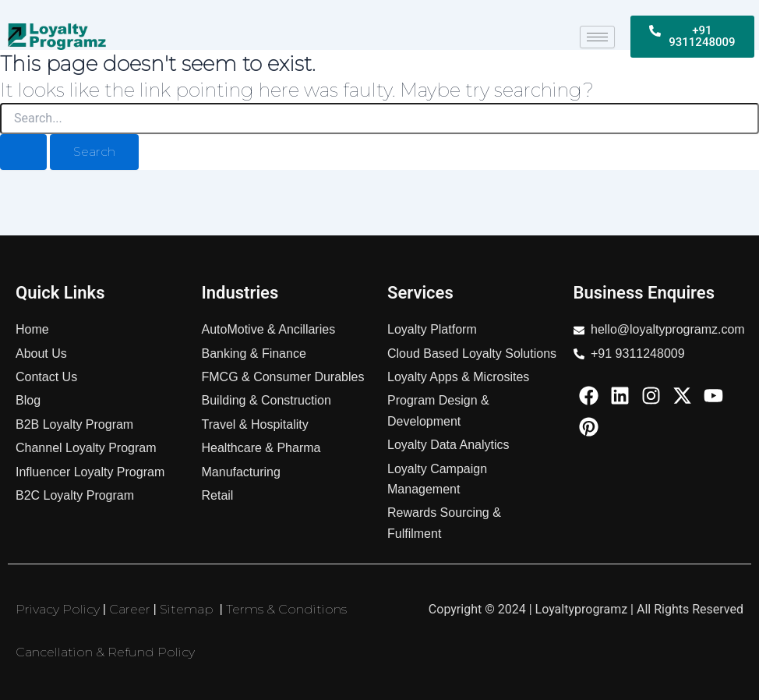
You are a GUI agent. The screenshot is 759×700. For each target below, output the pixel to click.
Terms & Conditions (286, 609)
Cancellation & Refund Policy (105, 652)
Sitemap (187, 609)
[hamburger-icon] (597, 37)
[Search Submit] (23, 152)
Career (130, 609)
